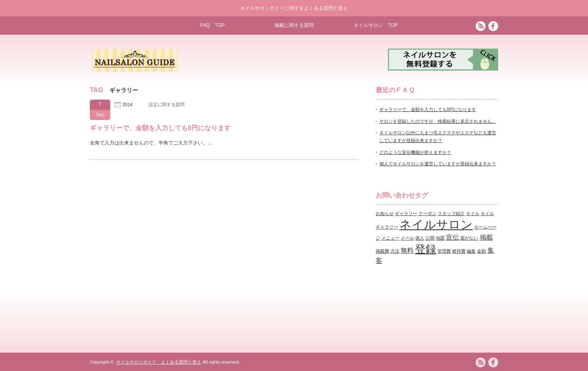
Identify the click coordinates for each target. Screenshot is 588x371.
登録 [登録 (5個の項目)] (425, 249)
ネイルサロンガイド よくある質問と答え (159, 362)
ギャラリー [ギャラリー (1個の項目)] (406, 213)
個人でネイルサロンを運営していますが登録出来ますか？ (438, 164)
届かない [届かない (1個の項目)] (469, 238)
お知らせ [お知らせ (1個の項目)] (385, 213)
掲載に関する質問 (294, 25)
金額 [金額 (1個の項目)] (481, 251)
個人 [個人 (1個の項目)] (420, 238)
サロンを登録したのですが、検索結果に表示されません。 (438, 121)
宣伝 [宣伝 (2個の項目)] (452, 237)
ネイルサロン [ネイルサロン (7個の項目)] (436, 224)
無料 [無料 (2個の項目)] (407, 250)
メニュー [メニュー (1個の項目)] (390, 238)
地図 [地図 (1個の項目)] (440, 238)
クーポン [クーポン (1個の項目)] (428, 213)
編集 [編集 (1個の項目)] (471, 251)
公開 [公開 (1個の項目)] (430, 238)
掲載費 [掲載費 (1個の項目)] (382, 251)
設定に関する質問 (167, 104)
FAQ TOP (212, 25)
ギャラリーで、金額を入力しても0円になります (160, 128)
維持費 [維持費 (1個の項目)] (459, 251)
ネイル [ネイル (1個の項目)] (473, 213)
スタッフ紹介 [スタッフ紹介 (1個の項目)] (451, 213)
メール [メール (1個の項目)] (407, 238)
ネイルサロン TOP (376, 25)
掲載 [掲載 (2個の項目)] (486, 237)
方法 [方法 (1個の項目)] (395, 251)
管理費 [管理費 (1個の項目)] (444, 251)
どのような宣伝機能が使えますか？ (415, 152)
